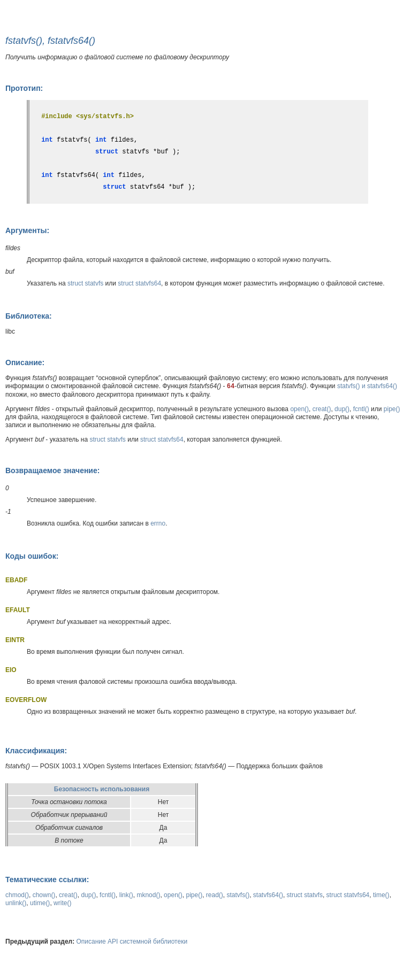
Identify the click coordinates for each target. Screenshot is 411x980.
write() (62, 903)
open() (299, 409)
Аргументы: (27, 230)
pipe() (392, 409)
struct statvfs (85, 283)
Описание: (25, 362)
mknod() (148, 895)
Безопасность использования (102, 789)
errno (158, 523)
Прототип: (24, 88)
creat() (322, 409)
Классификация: (36, 751)
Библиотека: (29, 316)
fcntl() (361, 409)
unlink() (16, 903)
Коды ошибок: (32, 556)
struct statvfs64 (139, 283)
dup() (342, 409)
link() (126, 895)
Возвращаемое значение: (52, 470)
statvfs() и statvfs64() (367, 386)
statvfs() (238, 895)
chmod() (17, 895)
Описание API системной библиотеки (132, 942)
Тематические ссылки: (47, 879)
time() (381, 895)
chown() (44, 895)
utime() (40, 903)
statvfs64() (268, 895)
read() (215, 895)
